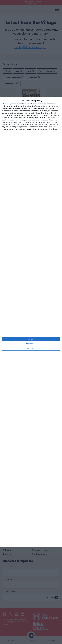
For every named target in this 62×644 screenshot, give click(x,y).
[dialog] (31, 322)
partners (13, 104)
